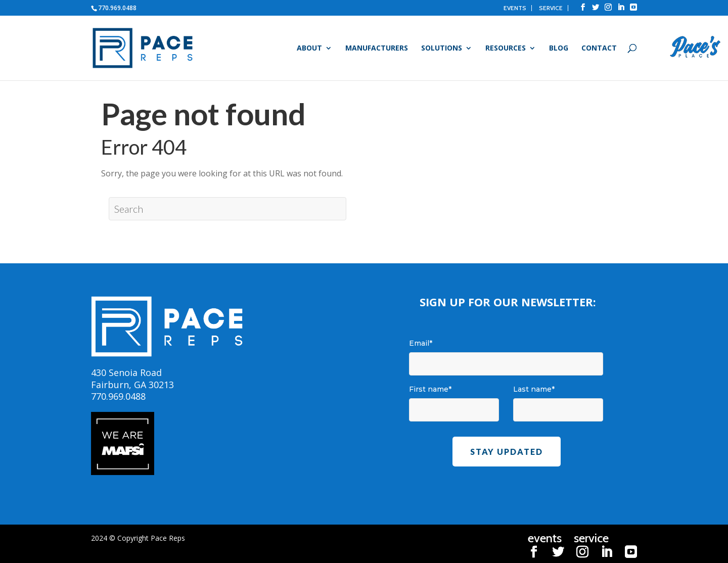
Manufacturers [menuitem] (377, 49)
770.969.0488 (117, 8)
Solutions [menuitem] (442, 49)
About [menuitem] (309, 49)
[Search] (227, 209)
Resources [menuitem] (506, 49)
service (551, 8)
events (515, 8)
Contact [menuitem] (599, 49)
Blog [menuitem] (559, 49)
